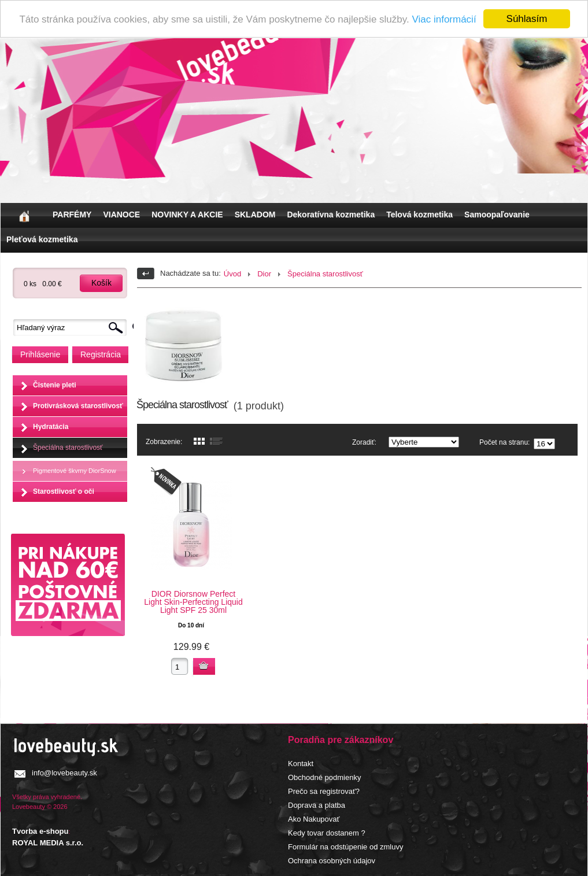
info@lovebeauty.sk (64, 773)
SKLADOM (255, 215)
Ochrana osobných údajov (332, 861)
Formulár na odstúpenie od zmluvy (345, 847)
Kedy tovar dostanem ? (327, 833)
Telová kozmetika (419, 215)
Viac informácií (444, 19)
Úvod (232, 274)
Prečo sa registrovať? (324, 791)
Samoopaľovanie (497, 215)
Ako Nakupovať (314, 819)
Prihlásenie (40, 354)
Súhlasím (527, 19)
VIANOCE (121, 215)
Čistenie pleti (55, 385)
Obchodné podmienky (324, 777)
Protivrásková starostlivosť (78, 405)
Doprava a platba (317, 805)
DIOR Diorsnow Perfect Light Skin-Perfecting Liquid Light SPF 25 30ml (193, 602)
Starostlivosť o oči (64, 491)
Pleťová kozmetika (42, 239)
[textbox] (73, 328)
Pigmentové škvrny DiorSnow (75, 470)
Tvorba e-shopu (40, 831)
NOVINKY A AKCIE (187, 215)
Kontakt (301, 764)
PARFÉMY (72, 215)
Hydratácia (51, 426)
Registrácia (101, 354)
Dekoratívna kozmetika (331, 215)
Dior (264, 274)
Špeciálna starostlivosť (68, 447)
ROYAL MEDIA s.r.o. (48, 843)
